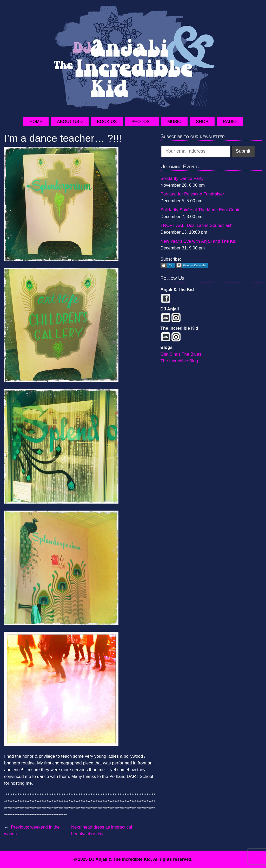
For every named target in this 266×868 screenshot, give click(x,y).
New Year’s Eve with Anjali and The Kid (198, 241)
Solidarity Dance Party (182, 178)
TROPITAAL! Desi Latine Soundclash (197, 225)
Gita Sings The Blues (181, 354)
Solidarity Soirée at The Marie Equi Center (201, 210)
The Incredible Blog (179, 361)
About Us (68, 122)
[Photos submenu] (155, 122)
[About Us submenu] (84, 122)
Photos (140, 122)
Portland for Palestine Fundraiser (192, 194)
